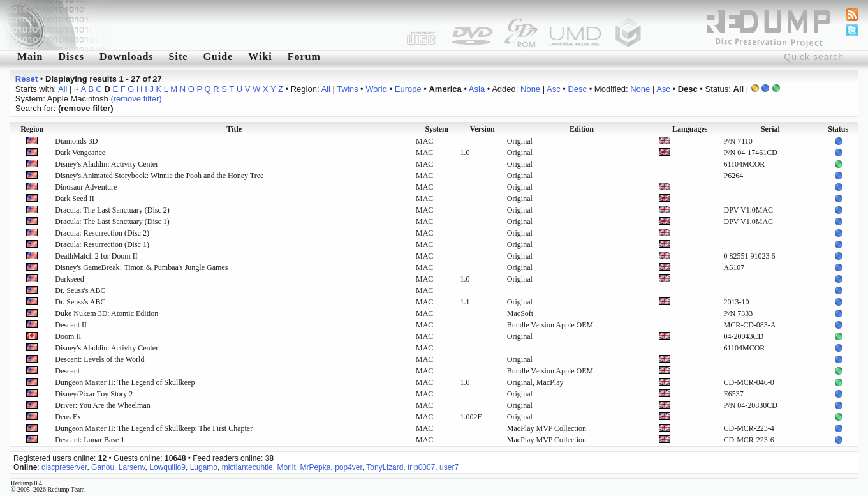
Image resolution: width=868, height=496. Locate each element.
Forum (304, 56)
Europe (408, 89)
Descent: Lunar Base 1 (90, 440)
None (530, 89)
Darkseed (69, 279)
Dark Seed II (74, 199)
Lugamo (204, 467)
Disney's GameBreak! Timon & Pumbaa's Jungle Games (141, 267)
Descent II (71, 325)
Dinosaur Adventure (86, 187)
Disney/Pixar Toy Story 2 (94, 394)
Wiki (260, 56)
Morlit (286, 467)
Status (838, 129)
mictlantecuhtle (247, 467)
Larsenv (132, 467)
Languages (690, 129)
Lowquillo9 (167, 467)
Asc (554, 89)
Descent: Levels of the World (99, 359)
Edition (582, 129)
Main (30, 56)
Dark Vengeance (80, 153)
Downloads (127, 56)
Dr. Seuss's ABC (80, 290)
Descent (67, 371)
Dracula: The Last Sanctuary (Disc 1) (112, 222)
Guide (218, 56)
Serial (770, 129)
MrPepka (315, 467)
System (437, 129)
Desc (577, 89)
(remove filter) (136, 99)
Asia (477, 89)
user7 (449, 467)
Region (32, 129)
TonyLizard (385, 467)
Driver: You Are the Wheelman (102, 405)
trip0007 (421, 467)
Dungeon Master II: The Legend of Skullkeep (125, 382)
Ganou (103, 467)
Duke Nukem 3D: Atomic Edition (107, 313)
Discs (71, 56)
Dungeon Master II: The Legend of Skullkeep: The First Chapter (154, 428)
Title (234, 129)
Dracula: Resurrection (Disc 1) (102, 244)
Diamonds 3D (76, 141)
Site (179, 56)
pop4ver (349, 467)
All (63, 89)
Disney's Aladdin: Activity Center (107, 164)
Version (482, 129)
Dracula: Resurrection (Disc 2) (102, 233)
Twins (347, 89)
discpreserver (64, 467)
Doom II (68, 336)
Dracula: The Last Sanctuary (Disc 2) (112, 210)
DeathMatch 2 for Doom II (96, 256)
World (376, 89)
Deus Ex (68, 417)
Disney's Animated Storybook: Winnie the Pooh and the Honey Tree (159, 176)
